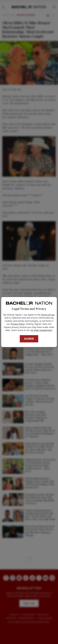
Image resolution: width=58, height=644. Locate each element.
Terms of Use (48, 315)
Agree (29, 339)
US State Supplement (41, 330)
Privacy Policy (18, 324)
